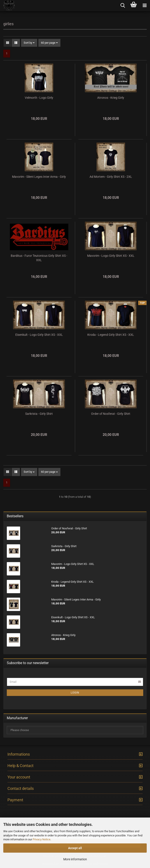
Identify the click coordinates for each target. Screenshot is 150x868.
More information (75, 859)
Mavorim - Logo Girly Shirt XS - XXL (111, 256)
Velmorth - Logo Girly (39, 98)
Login (75, 693)
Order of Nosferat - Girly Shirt (111, 414)
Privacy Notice (41, 839)
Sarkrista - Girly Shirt (39, 414)
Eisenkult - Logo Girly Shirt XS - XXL (39, 335)
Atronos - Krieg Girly (111, 98)
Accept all (75, 848)
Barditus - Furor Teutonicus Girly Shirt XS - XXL (39, 258)
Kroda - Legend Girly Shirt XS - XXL (111, 335)
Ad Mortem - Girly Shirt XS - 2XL (111, 177)
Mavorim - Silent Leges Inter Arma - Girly (39, 177)
